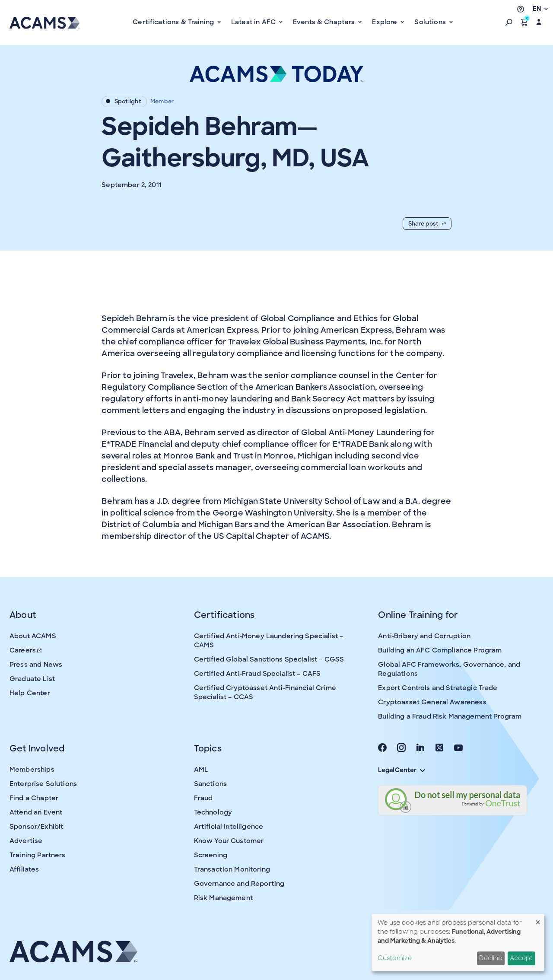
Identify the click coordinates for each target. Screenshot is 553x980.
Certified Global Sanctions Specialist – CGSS (269, 659)
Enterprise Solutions (43, 784)
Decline (491, 958)
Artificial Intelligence (229, 827)
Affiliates (24, 869)
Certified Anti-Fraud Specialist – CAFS (257, 674)
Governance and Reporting (239, 884)
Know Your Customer (229, 841)
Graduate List (32, 679)
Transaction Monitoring (232, 869)
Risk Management (223, 898)
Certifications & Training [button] (174, 22)
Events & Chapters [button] (325, 22)
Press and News (36, 665)
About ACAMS (33, 636)
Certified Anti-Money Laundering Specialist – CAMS (269, 641)
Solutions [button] (431, 22)
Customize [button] (395, 958)
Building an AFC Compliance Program (440, 650)
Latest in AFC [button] (254, 22)
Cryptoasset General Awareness (432, 702)
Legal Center (401, 770)
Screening (211, 855)
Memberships (32, 770)
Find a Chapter (34, 798)
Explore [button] (385, 22)
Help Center (30, 693)
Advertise (26, 841)
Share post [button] (427, 224)
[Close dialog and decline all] (538, 919)
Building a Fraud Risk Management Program (450, 716)
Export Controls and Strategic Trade (438, 688)
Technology (213, 812)
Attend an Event (36, 812)
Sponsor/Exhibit (36, 827)
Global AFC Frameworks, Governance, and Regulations (449, 669)
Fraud (203, 798)
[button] (509, 22)
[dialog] (458, 943)
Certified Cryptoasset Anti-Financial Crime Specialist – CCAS (265, 692)
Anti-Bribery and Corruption (424, 636)
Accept (521, 958)
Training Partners (38, 855)
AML (201, 770)
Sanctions (210, 784)
